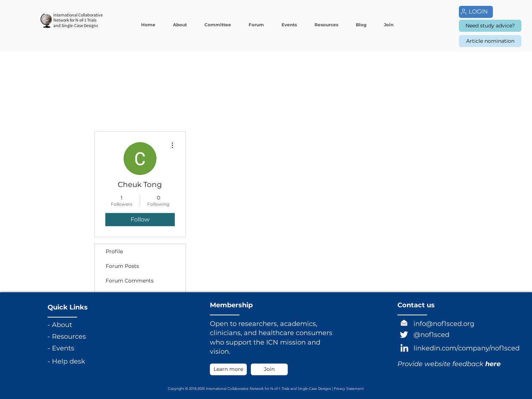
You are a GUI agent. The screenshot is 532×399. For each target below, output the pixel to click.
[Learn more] (228, 369)
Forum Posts (122, 266)
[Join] (269, 369)
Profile (114, 251)
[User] (464, 12)
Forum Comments (130, 281)
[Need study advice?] (490, 26)
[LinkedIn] (404, 349)
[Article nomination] (490, 41)
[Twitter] (404, 334)
